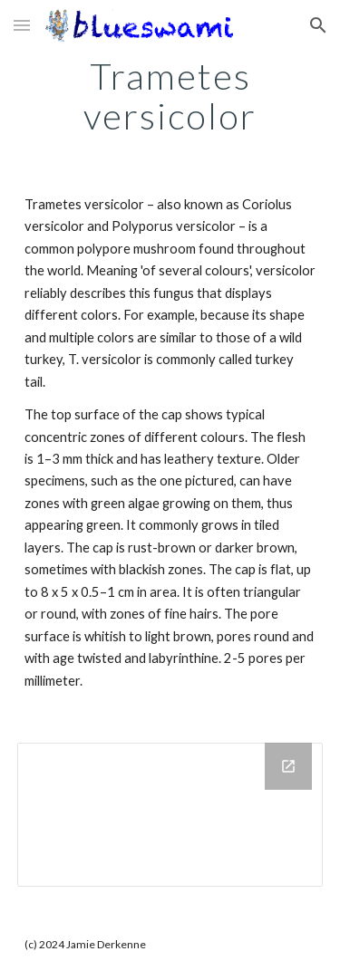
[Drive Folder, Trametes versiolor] (170, 815)
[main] (170, 96)
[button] (22, 25)
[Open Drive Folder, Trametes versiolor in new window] (288, 766)
